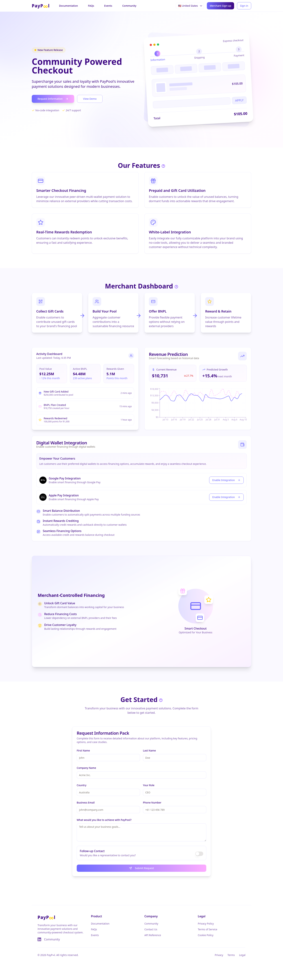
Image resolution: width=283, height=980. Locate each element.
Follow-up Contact (92, 851)
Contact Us (151, 929)
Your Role (149, 785)
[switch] (199, 854)
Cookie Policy (206, 935)
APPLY (239, 100)
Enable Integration (226, 480)
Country (82, 785)
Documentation (68, 6)
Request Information (53, 99)
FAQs (91, 6)
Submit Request (141, 868)
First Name (83, 750)
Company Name (86, 768)
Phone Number (152, 803)
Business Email (86, 803)
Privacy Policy (206, 924)
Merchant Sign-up (220, 6)
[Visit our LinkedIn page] (39, 939)
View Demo (90, 99)
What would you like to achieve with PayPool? (104, 820)
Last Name (149, 750)
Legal (242, 955)
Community (129, 6)
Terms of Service (208, 929)
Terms (231, 955)
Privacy (219, 955)
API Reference (153, 935)
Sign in (244, 6)
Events (108, 6)
